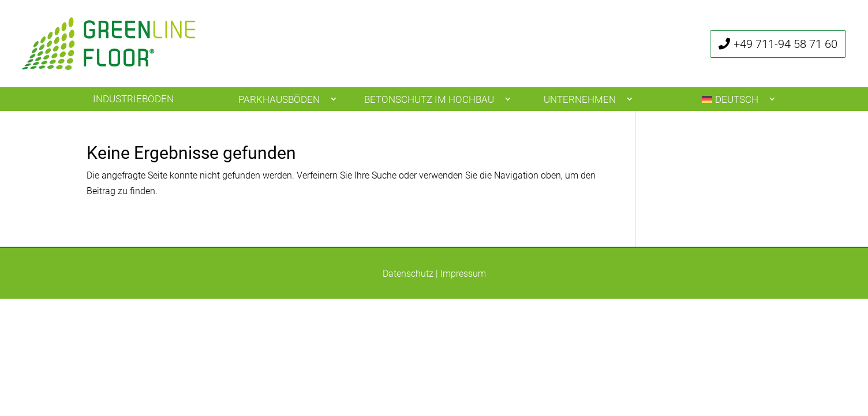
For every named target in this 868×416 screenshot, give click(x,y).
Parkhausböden (279, 99)
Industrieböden (133, 99)
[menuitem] (735, 99)
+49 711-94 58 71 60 (785, 44)
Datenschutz (408, 274)
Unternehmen (580, 99)
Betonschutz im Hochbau (429, 99)
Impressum (463, 274)
